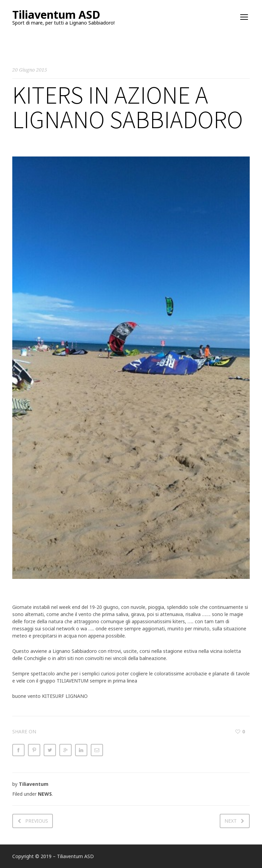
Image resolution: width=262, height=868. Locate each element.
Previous (37, 821)
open (244, 17)
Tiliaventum (34, 784)
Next (231, 821)
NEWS (45, 794)
